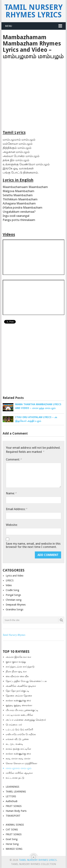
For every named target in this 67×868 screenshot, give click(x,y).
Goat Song (12, 839)
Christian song (14, 600)
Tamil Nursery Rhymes (14, 635)
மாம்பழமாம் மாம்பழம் (19, 768)
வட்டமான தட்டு (15, 778)
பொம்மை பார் (14, 725)
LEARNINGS (13, 787)
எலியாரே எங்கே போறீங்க (21, 734)
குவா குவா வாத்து (16, 662)
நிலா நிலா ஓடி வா (16, 671)
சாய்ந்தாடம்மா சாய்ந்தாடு (20, 667)
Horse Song (12, 844)
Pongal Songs (13, 595)
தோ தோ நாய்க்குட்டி (17, 691)
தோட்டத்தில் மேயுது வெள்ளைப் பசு (26, 681)
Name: (11, 493)
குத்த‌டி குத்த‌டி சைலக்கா (19, 705)
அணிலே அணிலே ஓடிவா (21, 686)
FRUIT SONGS (14, 806)
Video (9, 585)
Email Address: (17, 509)
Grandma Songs (14, 609)
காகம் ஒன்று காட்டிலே (18, 749)
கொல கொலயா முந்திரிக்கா (21, 763)
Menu (8, 26)
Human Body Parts (16, 811)
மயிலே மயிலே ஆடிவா (19, 773)
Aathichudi (12, 801)
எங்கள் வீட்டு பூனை (17, 739)
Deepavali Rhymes (16, 605)
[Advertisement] (33, 95)
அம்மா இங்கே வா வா (18, 657)
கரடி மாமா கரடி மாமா (18, 758)
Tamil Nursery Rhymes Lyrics (33, 11)
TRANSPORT (13, 816)
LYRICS (10, 580)
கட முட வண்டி (14, 744)
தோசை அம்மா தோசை (19, 696)
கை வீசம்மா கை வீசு (17, 676)
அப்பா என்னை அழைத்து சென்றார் (26, 720)
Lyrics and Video (15, 576)
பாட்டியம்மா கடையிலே (19, 715)
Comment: (14, 459)
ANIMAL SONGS (15, 825)
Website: (12, 525)
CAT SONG (12, 830)
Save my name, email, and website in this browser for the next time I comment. (33, 545)
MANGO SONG (14, 849)
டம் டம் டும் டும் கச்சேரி (19, 729)
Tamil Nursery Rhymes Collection (33, 864)
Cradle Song (12, 590)
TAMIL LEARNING (16, 792)
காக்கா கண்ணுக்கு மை (18, 700)
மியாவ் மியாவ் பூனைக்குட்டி (22, 710)
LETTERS (11, 796)
